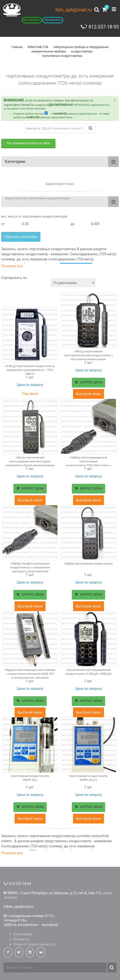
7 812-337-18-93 (101, 27)
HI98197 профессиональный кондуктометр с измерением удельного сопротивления (30, 567)
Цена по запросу (30, 384)
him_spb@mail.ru (73, 10)
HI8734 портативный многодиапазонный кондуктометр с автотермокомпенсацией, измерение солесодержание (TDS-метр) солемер (88, 359)
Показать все (12, 266)
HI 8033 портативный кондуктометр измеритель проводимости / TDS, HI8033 (30, 369)
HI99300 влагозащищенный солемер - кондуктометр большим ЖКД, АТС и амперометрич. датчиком (30, 673)
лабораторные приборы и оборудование (80, 47)
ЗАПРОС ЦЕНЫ (88, 382)
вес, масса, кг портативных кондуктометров (34, 216)
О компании (23, 932)
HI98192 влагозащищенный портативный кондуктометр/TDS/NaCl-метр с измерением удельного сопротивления (88, 465)
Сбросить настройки (21, 237)
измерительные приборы (48, 51)
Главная (17, 47)
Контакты (21, 937)
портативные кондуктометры (62, 56)
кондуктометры (82, 51)
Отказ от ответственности (34, 942)
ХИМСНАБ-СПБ (38, 47)
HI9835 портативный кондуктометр (88, 563)
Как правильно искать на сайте (28, 143)
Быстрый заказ (88, 394)
